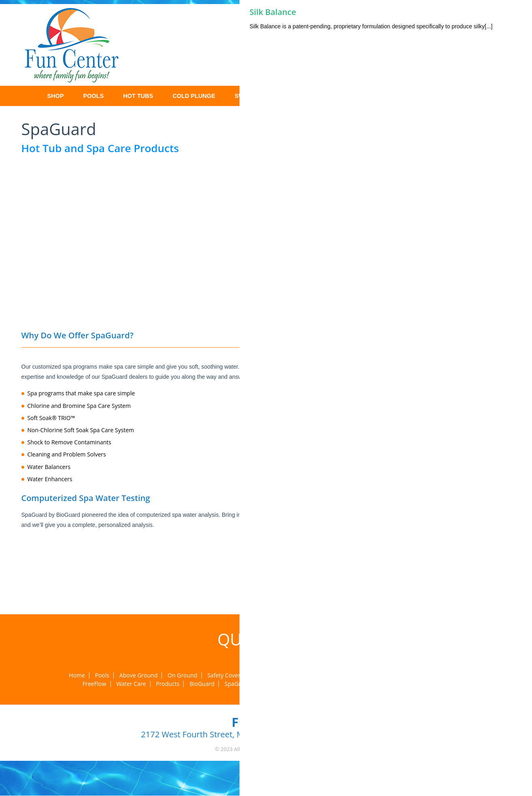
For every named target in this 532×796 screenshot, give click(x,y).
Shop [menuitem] (56, 96)
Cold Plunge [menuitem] (194, 96)
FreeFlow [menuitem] (94, 684)
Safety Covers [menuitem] (225, 675)
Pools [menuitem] (94, 96)
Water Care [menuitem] (131, 684)
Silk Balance (273, 12)
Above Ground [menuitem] (138, 675)
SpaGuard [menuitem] (238, 684)
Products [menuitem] (167, 684)
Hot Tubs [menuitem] (138, 96)
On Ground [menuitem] (182, 675)
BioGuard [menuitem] (202, 684)
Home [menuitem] (25, 96)
